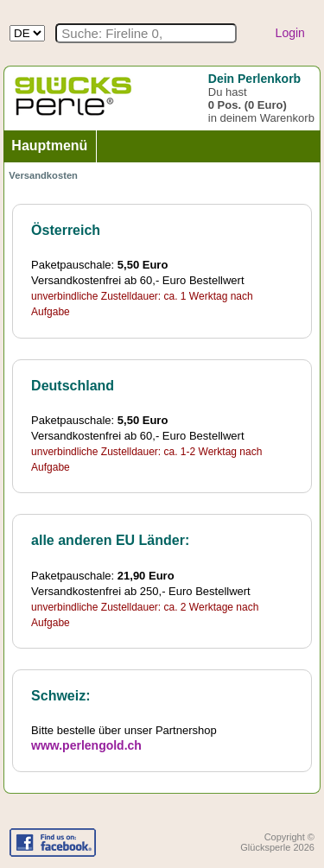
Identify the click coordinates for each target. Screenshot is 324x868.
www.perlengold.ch (86, 745)
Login (290, 33)
